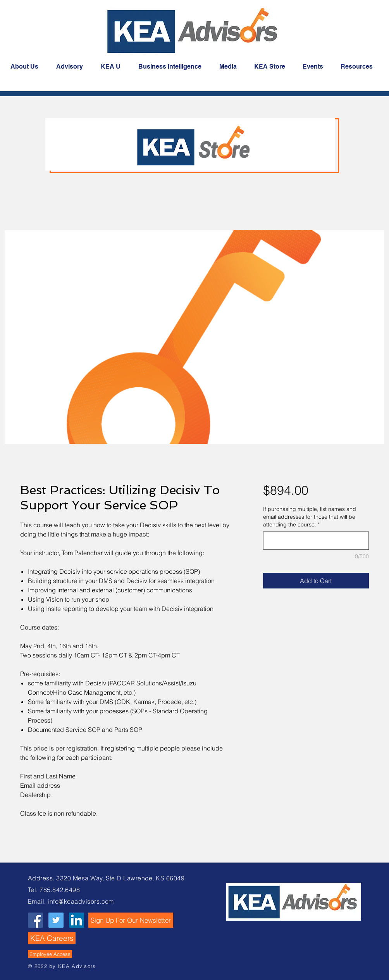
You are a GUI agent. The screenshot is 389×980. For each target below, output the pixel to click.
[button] (131, 920)
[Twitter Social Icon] (56, 920)
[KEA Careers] (52, 938)
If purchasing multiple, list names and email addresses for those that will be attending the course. (310, 517)
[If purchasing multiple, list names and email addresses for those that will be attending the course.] (316, 541)
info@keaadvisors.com (81, 901)
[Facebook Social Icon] (35, 920)
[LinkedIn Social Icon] (77, 920)
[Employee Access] (50, 954)
